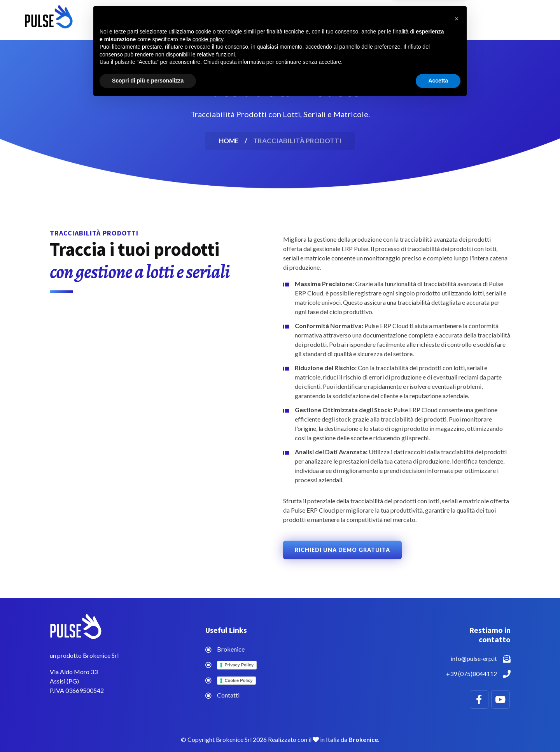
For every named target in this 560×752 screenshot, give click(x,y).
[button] (457, 669)
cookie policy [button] (208, 689)
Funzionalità (246, 20)
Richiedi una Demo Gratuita (342, 550)
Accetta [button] (438, 731)
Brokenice (231, 649)
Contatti (355, 20)
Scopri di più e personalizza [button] (148, 731)
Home (198, 20)
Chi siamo (307, 20)
